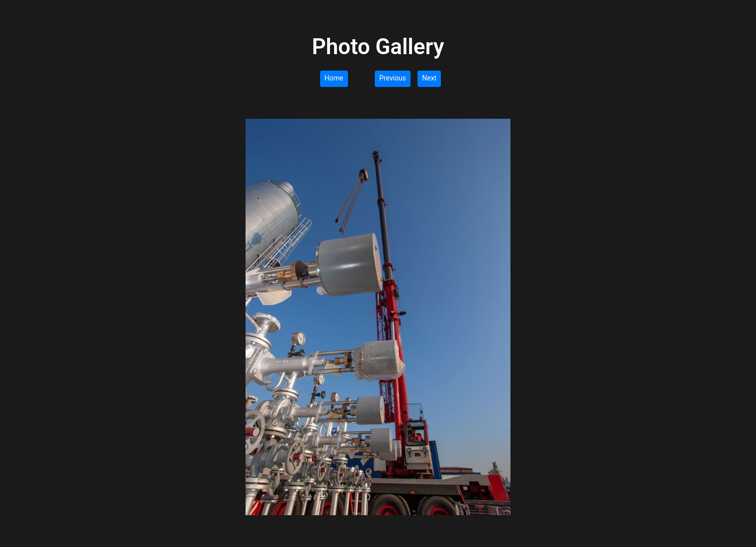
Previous (393, 78)
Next (429, 78)
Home (334, 78)
